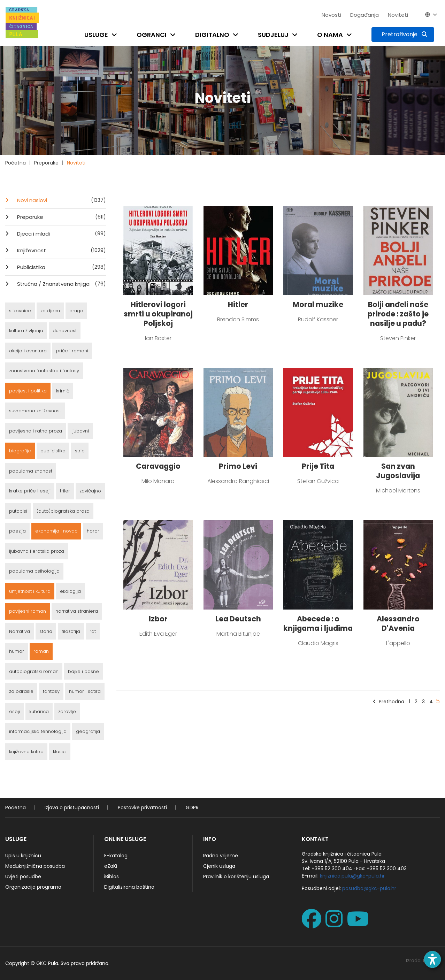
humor (17, 651)
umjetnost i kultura (30, 591)
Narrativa (20, 631)
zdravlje (67, 711)
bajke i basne (83, 671)
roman (41, 651)
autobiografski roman (34, 671)
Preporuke (46, 163)
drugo (76, 311)
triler (65, 491)
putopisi (18, 511)
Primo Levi (238, 466)
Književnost (61, 250)
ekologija (70, 591)
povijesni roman (28, 611)
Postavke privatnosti (142, 807)
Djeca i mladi (61, 233)
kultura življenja (26, 331)
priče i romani (72, 351)
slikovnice (20, 311)
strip (80, 451)
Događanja (365, 15)
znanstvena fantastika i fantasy (44, 371)
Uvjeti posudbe (23, 876)
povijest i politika (28, 391)
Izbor (158, 619)
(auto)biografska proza (63, 511)
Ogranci (152, 35)
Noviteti (398, 15)
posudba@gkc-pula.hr (369, 888)
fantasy (51, 691)
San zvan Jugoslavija (398, 471)
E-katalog (116, 856)
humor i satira (85, 691)
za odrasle (21, 691)
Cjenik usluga (219, 866)
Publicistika (61, 267)
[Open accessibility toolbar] (432, 959)
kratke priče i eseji (30, 491)
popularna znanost (31, 471)
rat (93, 631)
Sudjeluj (273, 35)
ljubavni (80, 431)
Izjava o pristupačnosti (72, 807)
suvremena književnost (35, 411)
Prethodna (389, 702)
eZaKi (111, 866)
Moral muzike (318, 304)
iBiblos (112, 876)
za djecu (50, 311)
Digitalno (212, 35)
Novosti (331, 15)
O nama (330, 35)
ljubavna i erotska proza (37, 551)
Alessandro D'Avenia (398, 623)
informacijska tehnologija (38, 731)
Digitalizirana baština (129, 887)
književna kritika (26, 752)
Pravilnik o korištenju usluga (236, 876)
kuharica (39, 711)
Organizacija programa (33, 887)
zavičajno (90, 491)
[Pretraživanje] (403, 35)
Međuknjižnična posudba (35, 866)
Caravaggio (158, 466)
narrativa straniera (77, 611)
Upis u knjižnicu (23, 856)
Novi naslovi (61, 200)
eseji (14, 711)
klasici (60, 752)
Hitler (238, 304)
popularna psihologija (34, 571)
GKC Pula (47, 963)
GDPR (192, 807)
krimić (63, 391)
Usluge (96, 35)
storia (46, 631)
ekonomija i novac (56, 531)
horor (93, 531)
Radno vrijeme (221, 856)
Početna (16, 163)
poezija (17, 531)
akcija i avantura (28, 351)
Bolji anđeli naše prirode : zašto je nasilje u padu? (398, 314)
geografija (88, 731)
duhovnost (65, 331)
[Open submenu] (116, 35)
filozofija (71, 631)
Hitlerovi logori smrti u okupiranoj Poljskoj (158, 314)
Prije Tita (318, 466)
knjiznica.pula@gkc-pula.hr (352, 876)
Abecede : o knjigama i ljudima (318, 623)
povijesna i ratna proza (36, 431)
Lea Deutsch (238, 619)
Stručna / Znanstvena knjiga (61, 284)
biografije (20, 451)
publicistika (53, 451)
